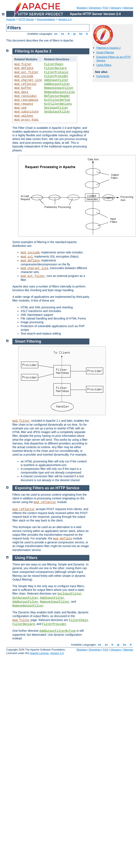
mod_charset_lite (28, 80)
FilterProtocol (56, 72)
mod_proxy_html (26, 120)
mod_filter (23, 64)
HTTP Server (26, 19)
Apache (11, 19)
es (63, 34)
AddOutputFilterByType (58, 631)
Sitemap (128, 8)
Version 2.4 (65, 19)
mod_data (21, 92)
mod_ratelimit (25, 96)
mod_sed (20, 108)
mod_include (24, 76)
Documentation (46, 19)
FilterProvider (56, 76)
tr (87, 34)
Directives (95, 8)
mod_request (24, 104)
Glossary (116, 8)
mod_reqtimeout (26, 100)
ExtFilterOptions (58, 104)
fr (69, 34)
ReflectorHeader (57, 96)
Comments (103, 76)
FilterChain (54, 64)
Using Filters (104, 65)
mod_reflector (25, 84)
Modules (82, 8)
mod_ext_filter (26, 72)
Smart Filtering (105, 52)
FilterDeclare (55, 68)
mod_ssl (27, 257)
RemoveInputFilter (59, 88)
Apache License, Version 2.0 (47, 653)
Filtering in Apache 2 (109, 48)
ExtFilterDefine (57, 100)
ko (81, 34)
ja (75, 34)
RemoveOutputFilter (60, 92)
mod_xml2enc (24, 116)
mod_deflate (24, 68)
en (56, 34)
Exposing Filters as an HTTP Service (47, 488)
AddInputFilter (56, 80)
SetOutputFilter (57, 112)
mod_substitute (26, 112)
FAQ (106, 8)
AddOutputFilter (57, 84)
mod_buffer (23, 88)
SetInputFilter (56, 108)
